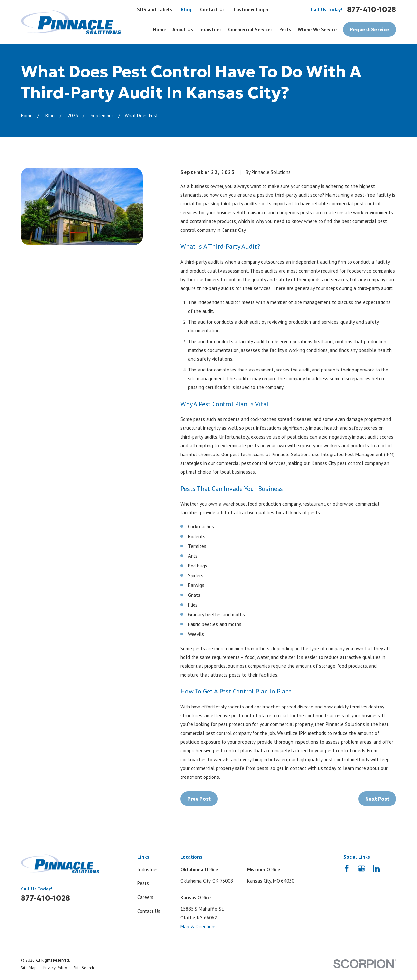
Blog (186, 10)
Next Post (377, 799)
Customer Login (251, 10)
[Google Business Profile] (361, 868)
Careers (145, 897)
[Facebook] (347, 868)
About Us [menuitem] (183, 29)
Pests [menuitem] (285, 29)
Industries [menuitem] (210, 29)
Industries (148, 869)
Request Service (370, 29)
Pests (143, 883)
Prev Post (199, 799)
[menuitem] (29, 968)
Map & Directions (199, 926)
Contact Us (212, 10)
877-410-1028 (372, 10)
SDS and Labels (155, 10)
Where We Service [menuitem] (317, 29)
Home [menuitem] (159, 29)
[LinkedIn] (376, 868)
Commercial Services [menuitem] (250, 29)
